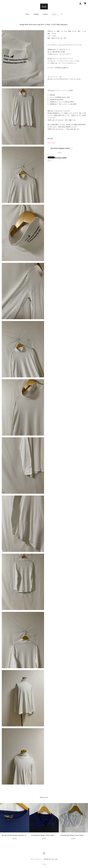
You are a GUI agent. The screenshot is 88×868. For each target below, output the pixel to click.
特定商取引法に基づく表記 (51, 859)
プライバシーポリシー (36, 859)
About (27, 14)
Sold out (59, 153)
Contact (45, 14)
